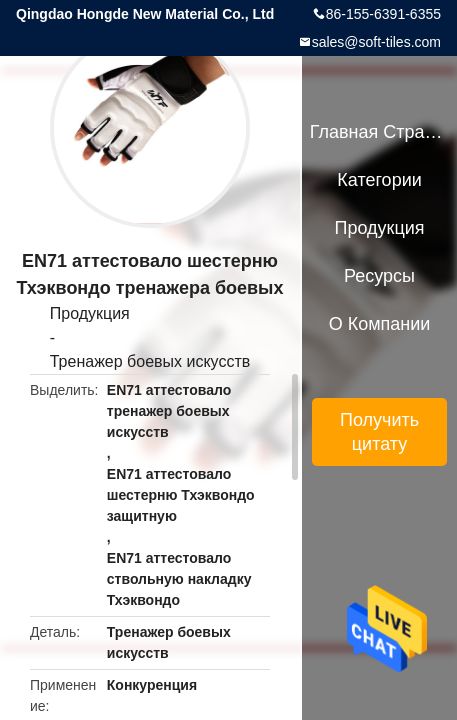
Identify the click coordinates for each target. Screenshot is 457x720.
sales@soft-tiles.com (376, 42)
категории (379, 180)
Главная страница (380, 132)
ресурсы (379, 276)
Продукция (90, 313)
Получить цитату (379, 432)
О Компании (380, 324)
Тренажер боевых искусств (150, 361)
